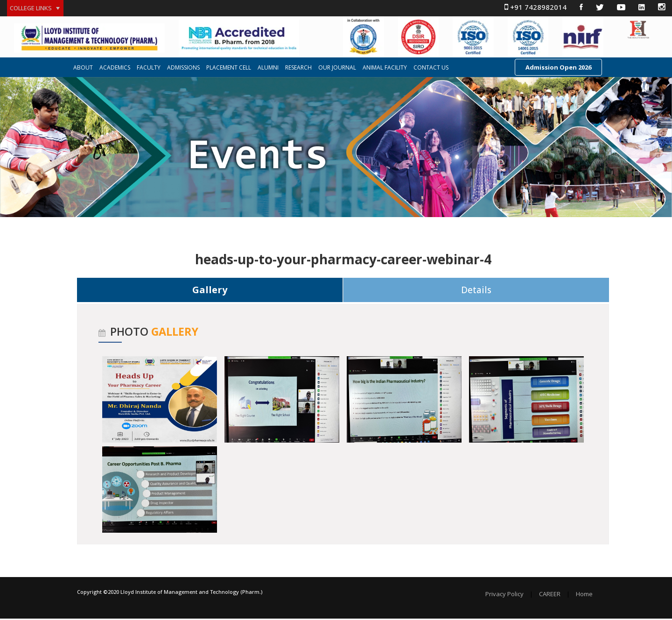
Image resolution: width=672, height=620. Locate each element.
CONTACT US (431, 69)
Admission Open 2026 (558, 68)
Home (584, 595)
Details (476, 291)
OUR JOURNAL (337, 69)
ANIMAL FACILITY (385, 69)
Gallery (210, 291)
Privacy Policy (504, 595)
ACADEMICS (115, 69)
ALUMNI (268, 69)
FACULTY (149, 69)
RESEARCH (298, 69)
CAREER (550, 595)
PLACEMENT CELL (229, 69)
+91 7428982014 (535, 7)
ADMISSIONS (183, 69)
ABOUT (83, 69)
